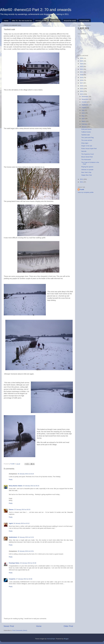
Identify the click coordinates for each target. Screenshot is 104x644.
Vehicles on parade (87, 170)
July (83, 110)
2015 (82, 89)
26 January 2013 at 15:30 (28, 563)
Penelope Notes (14, 563)
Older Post (68, 626)
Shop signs (85, 143)
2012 (82, 179)
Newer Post (9, 626)
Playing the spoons (87, 167)
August (84, 108)
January (84, 127)
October (84, 102)
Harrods (84, 151)
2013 (82, 94)
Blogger (66, 639)
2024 (82, 64)
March (84, 121)
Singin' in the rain (87, 146)
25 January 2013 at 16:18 (26, 474)
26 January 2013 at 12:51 (26, 551)
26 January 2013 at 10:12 (21, 523)
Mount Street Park (87, 157)
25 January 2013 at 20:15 (31, 486)
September (85, 105)
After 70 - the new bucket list (22, 21)
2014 (82, 91)
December (85, 97)
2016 (82, 86)
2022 (82, 69)
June (83, 113)
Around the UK (55, 21)
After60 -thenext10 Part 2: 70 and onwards (36, 10)
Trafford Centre (86, 132)
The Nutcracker (86, 160)
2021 (82, 72)
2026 (82, 58)
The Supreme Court (88, 154)
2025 (82, 61)
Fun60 (82, 190)
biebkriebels (13, 537)
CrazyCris (12, 579)
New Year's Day (86, 172)
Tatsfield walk (86, 135)
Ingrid (11, 523)
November (85, 99)
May (83, 116)
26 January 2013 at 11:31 (26, 537)
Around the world (70, 21)
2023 (82, 67)
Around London (41, 21)
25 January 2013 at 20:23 (22, 510)
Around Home (84, 21)
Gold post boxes (86, 129)
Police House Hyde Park (89, 149)
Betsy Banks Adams (16, 486)
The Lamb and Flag (87, 138)
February (85, 124)
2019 (82, 78)
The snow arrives (87, 140)
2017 (82, 83)
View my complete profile (86, 192)
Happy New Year (87, 175)
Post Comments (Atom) (20, 630)
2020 (82, 75)
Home (6, 21)
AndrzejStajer (51, 639)
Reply (11, 479)
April (83, 119)
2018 (82, 80)
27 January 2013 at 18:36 (24, 579)
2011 (82, 182)
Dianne (11, 510)
